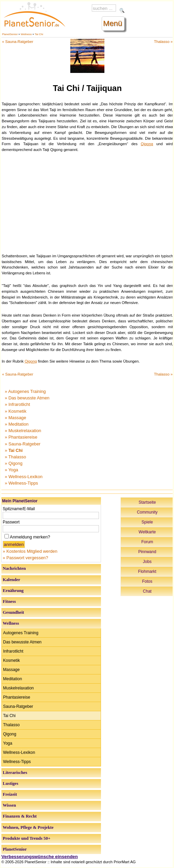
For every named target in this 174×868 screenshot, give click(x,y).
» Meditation (17, 424)
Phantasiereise (17, 697)
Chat (147, 591)
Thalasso (11, 725)
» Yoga (11, 470)
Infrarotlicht (13, 651)
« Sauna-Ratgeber (18, 42)
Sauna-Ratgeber (18, 706)
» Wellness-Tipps (21, 483)
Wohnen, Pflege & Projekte (28, 827)
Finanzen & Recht (20, 816)
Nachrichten (14, 568)
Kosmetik (11, 660)
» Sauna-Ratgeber (23, 444)
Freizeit (10, 794)
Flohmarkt (147, 572)
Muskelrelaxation (18, 688)
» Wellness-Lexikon (24, 477)
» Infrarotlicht (17, 404)
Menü (113, 23)
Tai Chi (39, 34)
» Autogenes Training (25, 391)
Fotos (147, 581)
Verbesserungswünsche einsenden (40, 857)
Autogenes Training (21, 633)
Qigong (147, 144)
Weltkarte (147, 532)
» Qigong (14, 463)
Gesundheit (13, 612)
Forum (147, 542)
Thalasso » (163, 42)
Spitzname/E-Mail (19, 509)
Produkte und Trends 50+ (27, 838)
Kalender (11, 580)
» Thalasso (15, 457)
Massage (11, 670)
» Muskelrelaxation (23, 431)
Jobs (147, 562)
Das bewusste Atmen (22, 642)
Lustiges (11, 783)
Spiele (147, 522)
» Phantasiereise (21, 437)
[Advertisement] (87, 202)
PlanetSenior (10, 34)
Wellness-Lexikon (19, 752)
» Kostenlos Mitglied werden (30, 551)
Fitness (9, 601)
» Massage (16, 418)
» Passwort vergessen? (25, 558)
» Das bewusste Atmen (27, 398)
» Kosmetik (16, 411)
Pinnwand (147, 552)
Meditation (12, 679)
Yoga (8, 743)
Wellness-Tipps (17, 762)
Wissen (9, 805)
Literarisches (15, 773)
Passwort (11, 522)
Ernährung (13, 591)
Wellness (26, 34)
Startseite (147, 502)
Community (147, 512)
